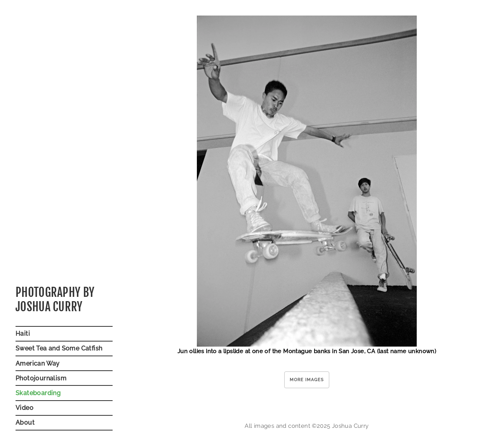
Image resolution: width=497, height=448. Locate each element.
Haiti (23, 334)
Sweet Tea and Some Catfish (59, 348)
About (25, 423)
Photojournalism (41, 378)
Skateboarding (38, 393)
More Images (307, 380)
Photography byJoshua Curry (55, 300)
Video (24, 408)
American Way (38, 363)
